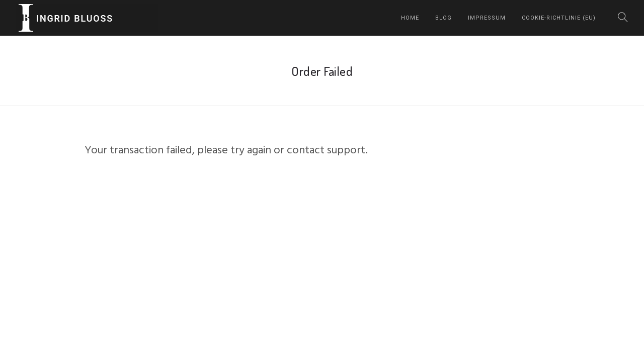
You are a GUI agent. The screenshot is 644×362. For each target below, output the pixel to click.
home (410, 18)
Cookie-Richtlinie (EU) (559, 18)
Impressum (487, 18)
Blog (444, 18)
